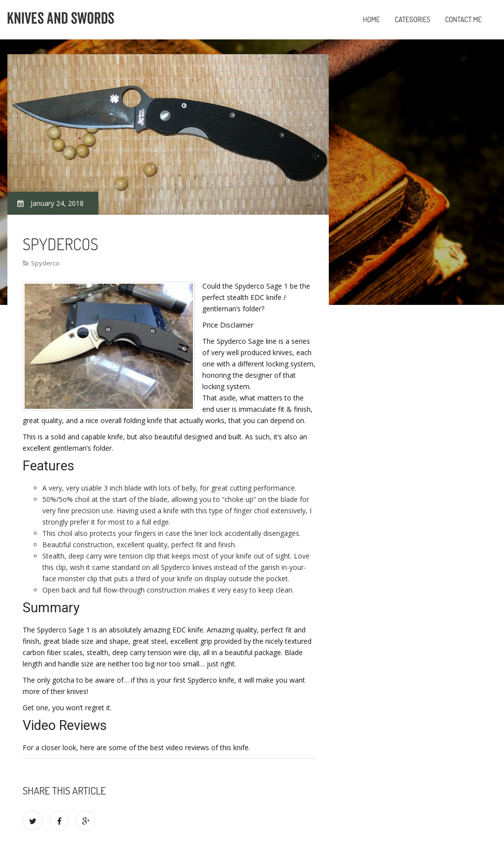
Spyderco (45, 263)
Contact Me (463, 19)
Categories (412, 19)
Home (371, 19)
